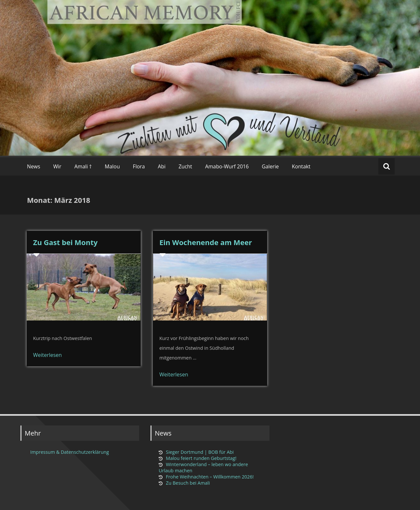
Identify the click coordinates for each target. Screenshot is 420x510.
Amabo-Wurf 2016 (227, 166)
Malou (112, 166)
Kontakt (301, 166)
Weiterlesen (47, 355)
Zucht (185, 166)
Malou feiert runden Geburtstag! (201, 458)
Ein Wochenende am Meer (206, 242)
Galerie (270, 166)
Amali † (83, 166)
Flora (139, 166)
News (34, 166)
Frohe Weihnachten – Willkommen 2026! (210, 477)
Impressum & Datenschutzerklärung (70, 452)
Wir (57, 166)
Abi (162, 166)
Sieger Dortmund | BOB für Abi (200, 452)
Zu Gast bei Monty (66, 242)
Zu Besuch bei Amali (188, 483)
